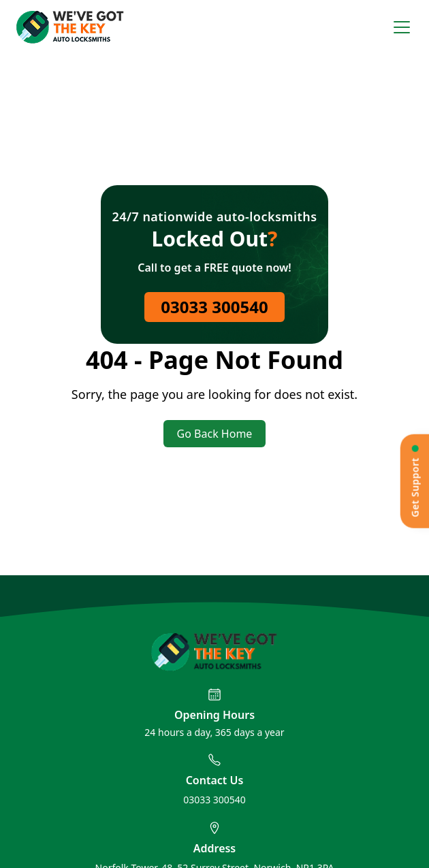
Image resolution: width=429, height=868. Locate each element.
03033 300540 (214, 307)
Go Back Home (215, 434)
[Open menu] (402, 27)
